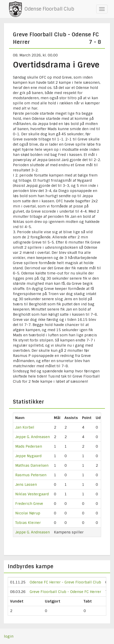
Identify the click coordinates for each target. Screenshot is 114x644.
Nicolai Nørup (28, 513)
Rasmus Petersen (31, 475)
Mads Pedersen (29, 446)
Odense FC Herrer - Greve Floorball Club (65, 582)
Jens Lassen (26, 484)
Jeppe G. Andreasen (32, 437)
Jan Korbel (25, 427)
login (9, 636)
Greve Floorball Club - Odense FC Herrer (65, 592)
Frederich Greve (29, 504)
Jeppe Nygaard (28, 456)
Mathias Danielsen (32, 465)
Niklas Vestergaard (32, 494)
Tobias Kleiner (28, 523)
